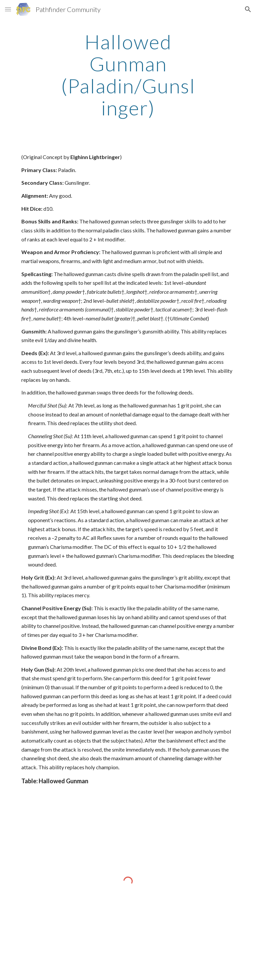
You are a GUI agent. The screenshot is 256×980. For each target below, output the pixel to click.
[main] (128, 75)
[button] (8, 9)
